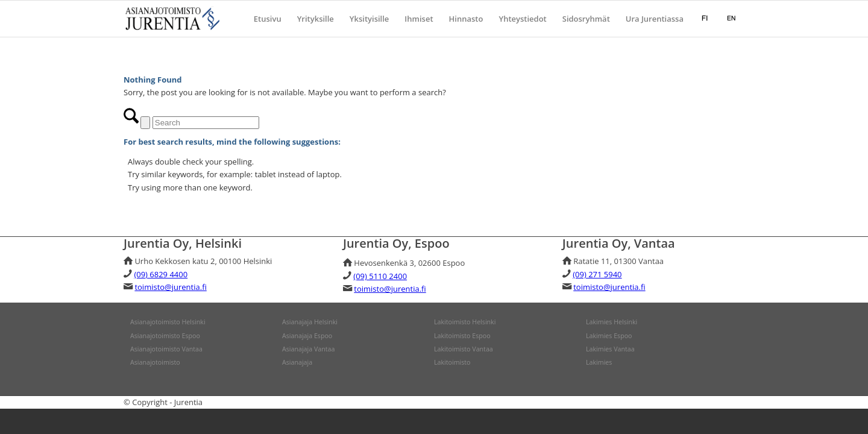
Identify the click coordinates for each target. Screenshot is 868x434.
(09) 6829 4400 (161, 274)
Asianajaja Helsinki (310, 322)
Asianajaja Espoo (307, 336)
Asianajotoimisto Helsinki (168, 322)
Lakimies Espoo (609, 336)
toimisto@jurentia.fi (170, 287)
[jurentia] (173, 19)
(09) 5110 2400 (380, 276)
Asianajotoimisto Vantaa (166, 349)
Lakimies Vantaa (610, 349)
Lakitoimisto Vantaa (464, 349)
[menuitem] (268, 19)
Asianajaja (297, 362)
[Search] (206, 123)
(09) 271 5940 (597, 274)
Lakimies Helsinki (612, 322)
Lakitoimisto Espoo (462, 336)
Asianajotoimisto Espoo (165, 336)
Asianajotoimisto (155, 362)
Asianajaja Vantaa (308, 349)
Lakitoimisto (452, 362)
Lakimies (599, 362)
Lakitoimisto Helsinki (465, 322)
